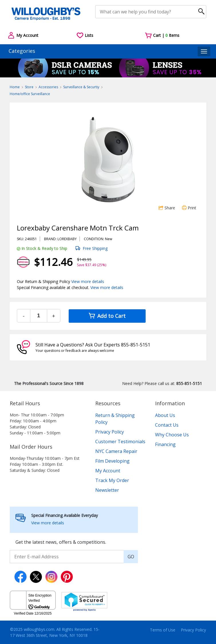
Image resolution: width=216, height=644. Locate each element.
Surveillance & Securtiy (81, 87)
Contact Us (167, 425)
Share (167, 208)
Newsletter (107, 490)
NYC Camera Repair (116, 451)
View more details (88, 281)
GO (131, 557)
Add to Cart (107, 316)
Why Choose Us (172, 435)
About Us (165, 415)
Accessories (48, 87)
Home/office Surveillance (30, 94)
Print (189, 208)
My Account (108, 471)
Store (29, 87)
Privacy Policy (110, 432)
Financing (165, 444)
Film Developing (112, 461)
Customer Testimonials (120, 442)
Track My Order (112, 480)
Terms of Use (163, 630)
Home (15, 87)
